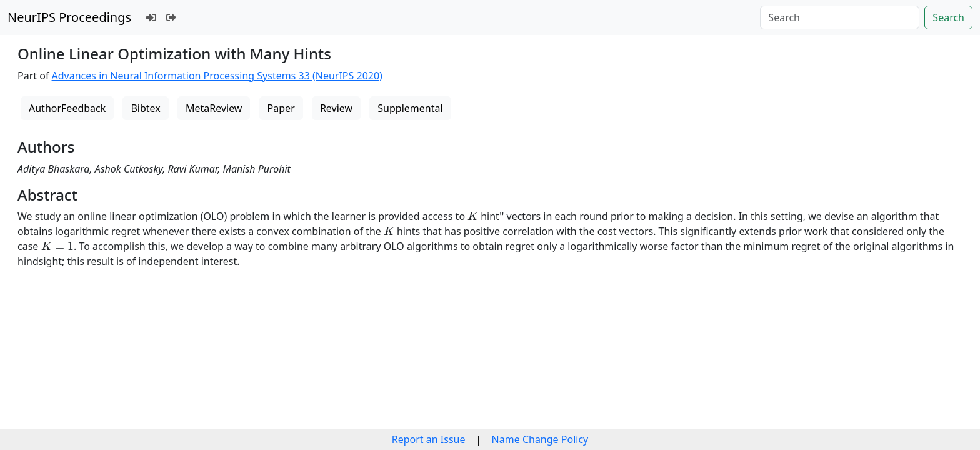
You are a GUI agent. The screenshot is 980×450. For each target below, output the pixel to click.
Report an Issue (429, 439)
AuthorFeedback (67, 108)
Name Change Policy (540, 439)
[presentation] (473, 216)
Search (948, 17)
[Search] (840, 17)
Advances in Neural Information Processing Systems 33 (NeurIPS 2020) (217, 76)
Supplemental (410, 108)
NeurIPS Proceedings (69, 17)
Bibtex (145, 108)
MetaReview (214, 108)
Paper (281, 108)
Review (336, 108)
